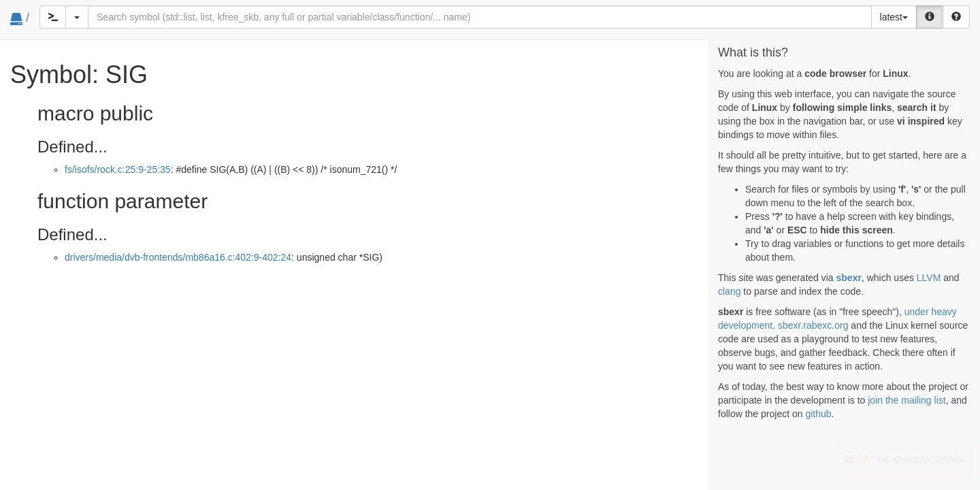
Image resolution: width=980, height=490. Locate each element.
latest (894, 17)
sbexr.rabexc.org (813, 325)
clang (729, 291)
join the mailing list (906, 400)
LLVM (929, 278)
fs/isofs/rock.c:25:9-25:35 (118, 169)
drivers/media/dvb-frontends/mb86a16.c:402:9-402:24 (178, 257)
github (818, 414)
